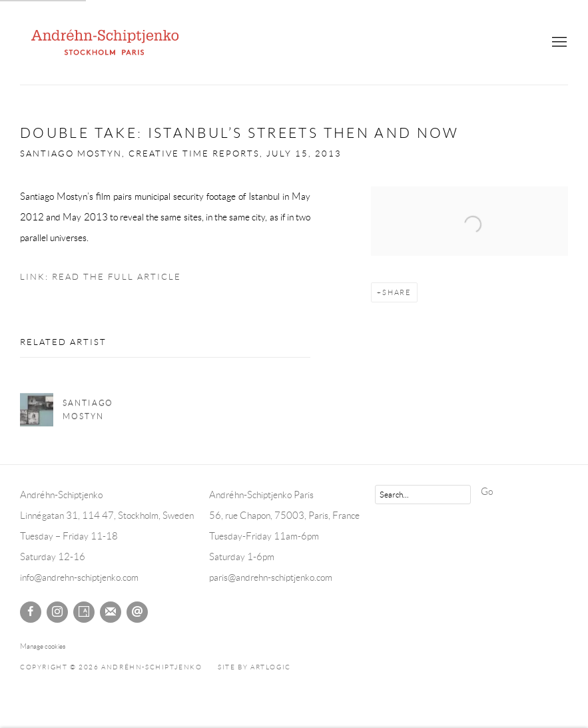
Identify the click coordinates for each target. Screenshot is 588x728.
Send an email (137, 612)
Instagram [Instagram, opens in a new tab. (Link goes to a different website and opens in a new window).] (57, 612)
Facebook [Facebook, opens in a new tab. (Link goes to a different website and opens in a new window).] (31, 612)
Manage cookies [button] (43, 646)
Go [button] (487, 492)
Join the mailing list (111, 612)
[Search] (423, 495)
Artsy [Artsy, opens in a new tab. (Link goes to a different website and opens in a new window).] (84, 612)
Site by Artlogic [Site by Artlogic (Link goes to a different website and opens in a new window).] (254, 667)
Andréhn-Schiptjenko (107, 42)
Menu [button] (558, 43)
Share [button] (397, 292)
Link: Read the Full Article (101, 277)
